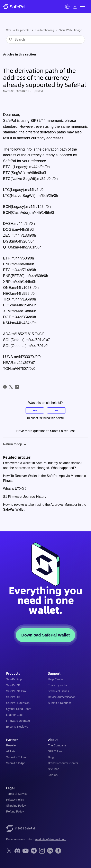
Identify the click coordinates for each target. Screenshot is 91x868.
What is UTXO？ (15, 489)
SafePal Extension (18, 703)
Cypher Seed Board (19, 709)
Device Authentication (62, 697)
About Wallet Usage (70, 30)
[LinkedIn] (17, 387)
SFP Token (55, 751)
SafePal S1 (13, 685)
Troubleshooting (44, 30)
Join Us (53, 775)
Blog (51, 757)
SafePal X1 (13, 697)
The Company (57, 745)
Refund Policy (15, 811)
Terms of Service (17, 794)
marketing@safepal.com (51, 839)
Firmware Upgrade (18, 721)
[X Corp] (11, 387)
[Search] (45, 40)
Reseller (11, 745)
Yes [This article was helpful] (35, 410)
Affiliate (11, 751)
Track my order (58, 685)
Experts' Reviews (17, 727)
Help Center (56, 679)
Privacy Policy (15, 800)
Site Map (54, 769)
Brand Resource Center (63, 763)
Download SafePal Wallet (45, 635)
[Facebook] (5, 387)
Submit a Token (16, 757)
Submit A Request (59, 703)
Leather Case (15, 715)
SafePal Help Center (18, 30)
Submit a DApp (16, 763)
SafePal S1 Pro (16, 691)
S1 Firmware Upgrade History (25, 497)
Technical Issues (59, 691)
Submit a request (62, 431)
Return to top (15, 445)
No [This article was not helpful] (56, 410)
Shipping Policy (16, 806)
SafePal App (14, 679)
